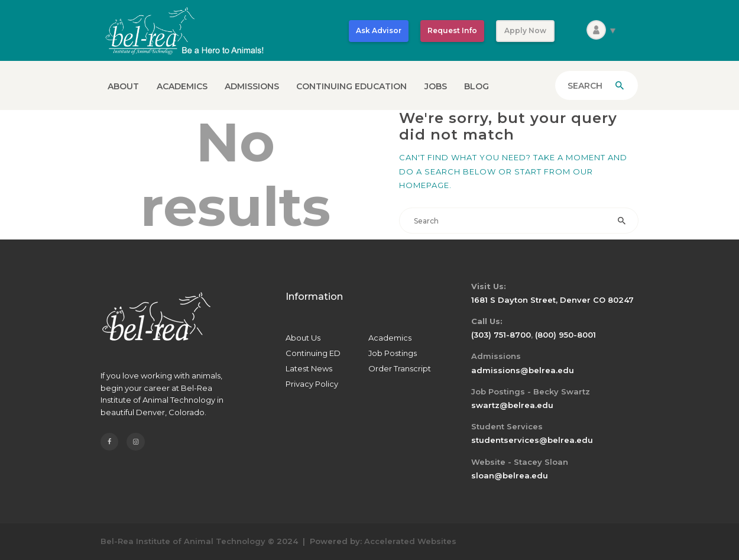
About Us (303, 338)
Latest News (309, 368)
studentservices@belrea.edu (532, 440)
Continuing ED (313, 353)
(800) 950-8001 (565, 335)
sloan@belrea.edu (510, 475)
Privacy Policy (312, 384)
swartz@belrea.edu (512, 405)
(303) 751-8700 (501, 335)
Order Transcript (400, 368)
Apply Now (525, 30)
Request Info (452, 30)
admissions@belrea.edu (523, 370)
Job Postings (393, 353)
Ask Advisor (379, 30)
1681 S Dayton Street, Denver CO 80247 (552, 300)
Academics (390, 338)
